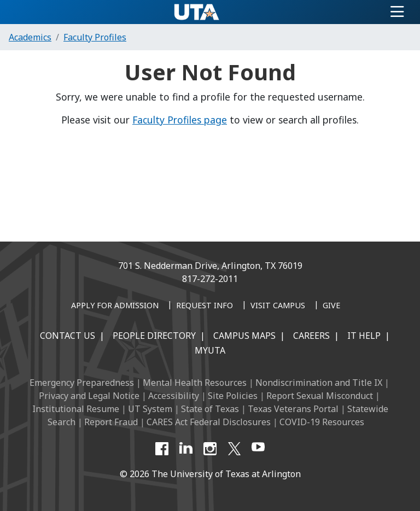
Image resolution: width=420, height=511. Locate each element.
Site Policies (233, 396)
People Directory (154, 336)
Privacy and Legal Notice (89, 396)
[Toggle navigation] (397, 12)
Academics (30, 37)
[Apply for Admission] (115, 306)
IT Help (364, 336)
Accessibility (174, 396)
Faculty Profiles (95, 37)
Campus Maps (244, 336)
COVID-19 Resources (322, 422)
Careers (311, 336)
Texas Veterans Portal (293, 409)
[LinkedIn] (186, 449)
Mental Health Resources (195, 383)
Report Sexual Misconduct (320, 396)
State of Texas (210, 409)
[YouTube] (258, 449)
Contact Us (68, 336)
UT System (150, 409)
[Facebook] (162, 449)
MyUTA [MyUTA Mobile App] (210, 350)
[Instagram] (210, 449)
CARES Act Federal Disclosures (209, 422)
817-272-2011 (210, 279)
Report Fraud (111, 422)
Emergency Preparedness (82, 383)
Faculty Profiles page (180, 120)
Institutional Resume (76, 409)
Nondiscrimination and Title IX (319, 383)
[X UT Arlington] (234, 449)
